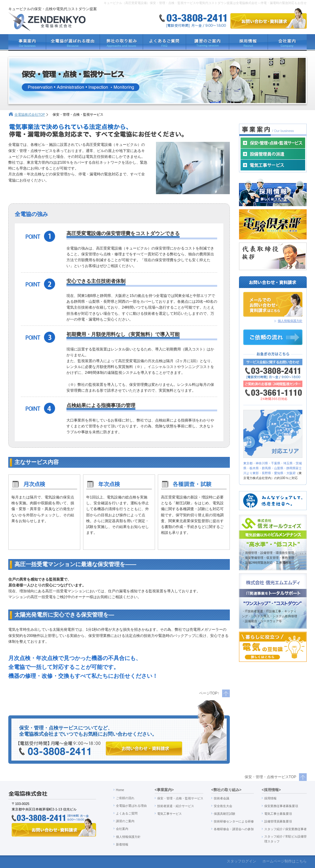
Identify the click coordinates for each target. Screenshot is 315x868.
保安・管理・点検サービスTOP (270, 777)
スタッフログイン (241, 861)
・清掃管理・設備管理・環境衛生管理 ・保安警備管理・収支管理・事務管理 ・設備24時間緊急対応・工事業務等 (268, 558)
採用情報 (270, 798)
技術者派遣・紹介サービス (176, 806)
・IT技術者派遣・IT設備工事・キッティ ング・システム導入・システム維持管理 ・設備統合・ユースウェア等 (269, 616)
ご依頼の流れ (125, 798)
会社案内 (122, 829)
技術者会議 (221, 798)
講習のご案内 (125, 821)
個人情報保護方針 (290, 321)
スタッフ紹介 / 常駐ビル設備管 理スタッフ (285, 839)
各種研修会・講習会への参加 (234, 829)
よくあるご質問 (127, 813)
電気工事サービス (169, 814)
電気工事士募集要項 (278, 814)
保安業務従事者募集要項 (281, 806)
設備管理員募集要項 (278, 821)
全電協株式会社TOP (30, 114)
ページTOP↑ (209, 693)
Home (120, 790)
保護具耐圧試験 (225, 814)
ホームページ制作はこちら (285, 861)
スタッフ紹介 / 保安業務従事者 (285, 829)
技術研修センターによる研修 (234, 821)
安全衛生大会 (223, 806)
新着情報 (122, 844)
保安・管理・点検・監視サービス (180, 798)
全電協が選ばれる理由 (131, 806)
